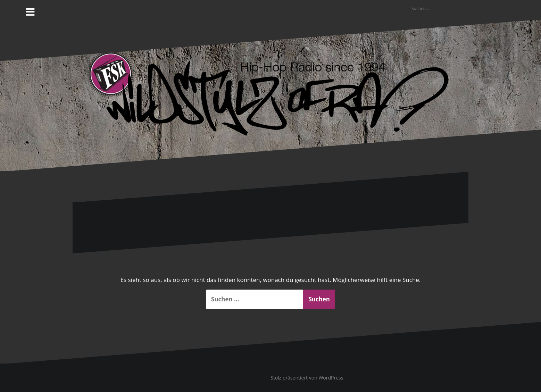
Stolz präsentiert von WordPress (307, 378)
